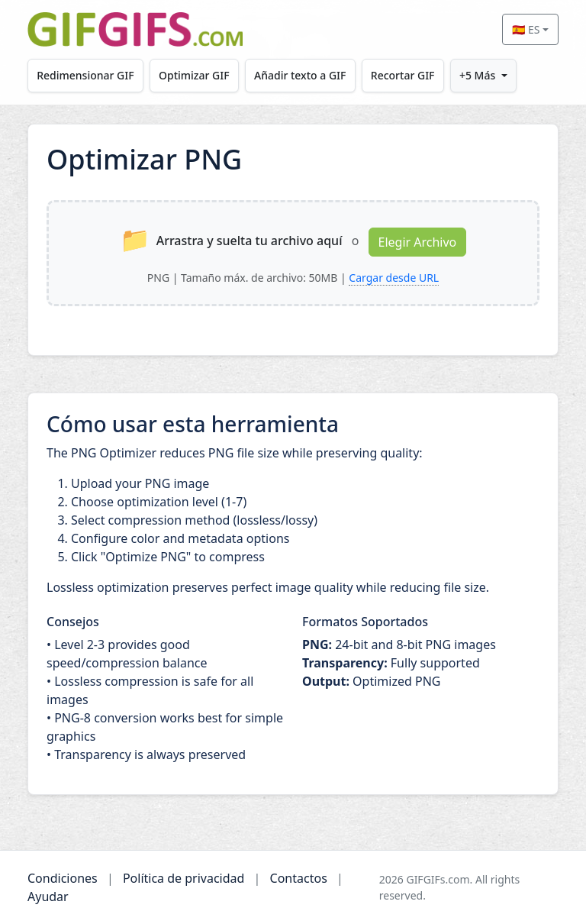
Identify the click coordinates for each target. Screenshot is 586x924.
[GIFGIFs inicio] (135, 29)
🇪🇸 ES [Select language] (526, 29)
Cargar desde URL (394, 278)
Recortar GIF (403, 75)
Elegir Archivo (418, 242)
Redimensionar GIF (85, 75)
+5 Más (477, 75)
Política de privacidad (184, 878)
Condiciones (63, 878)
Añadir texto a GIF (300, 75)
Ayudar (48, 897)
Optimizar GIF (194, 75)
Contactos (299, 878)
